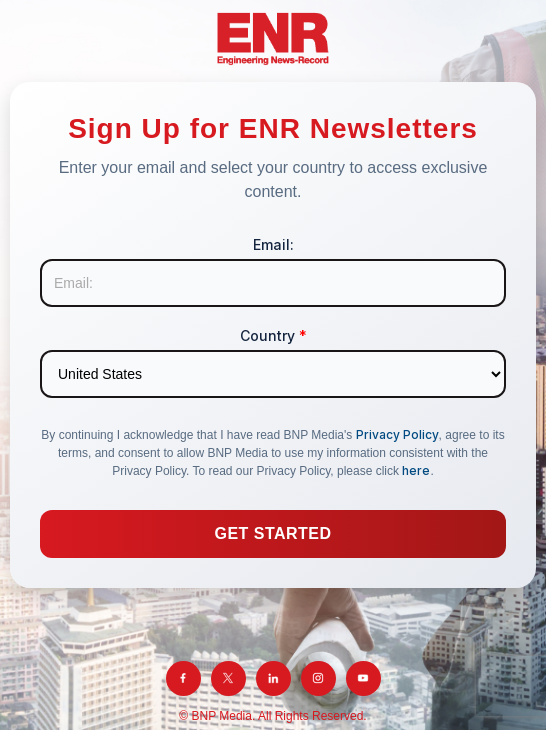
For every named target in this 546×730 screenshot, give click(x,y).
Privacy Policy (397, 434)
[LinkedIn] (273, 678)
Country (273, 335)
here (416, 470)
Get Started (273, 533)
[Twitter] (228, 678)
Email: (273, 244)
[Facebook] (183, 678)
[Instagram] (318, 678)
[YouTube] (363, 678)
